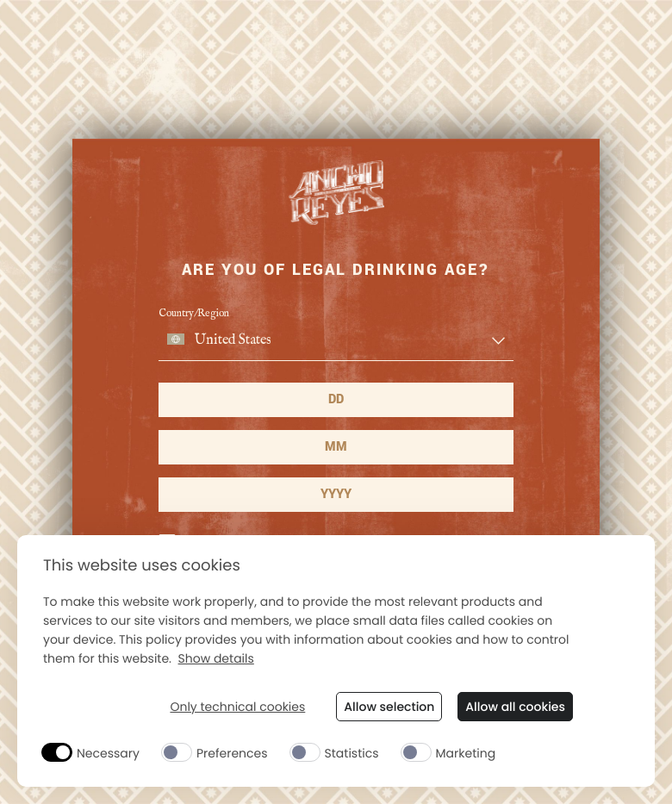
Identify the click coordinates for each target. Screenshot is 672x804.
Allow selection (389, 707)
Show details (216, 659)
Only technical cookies (237, 707)
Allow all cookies (515, 707)
